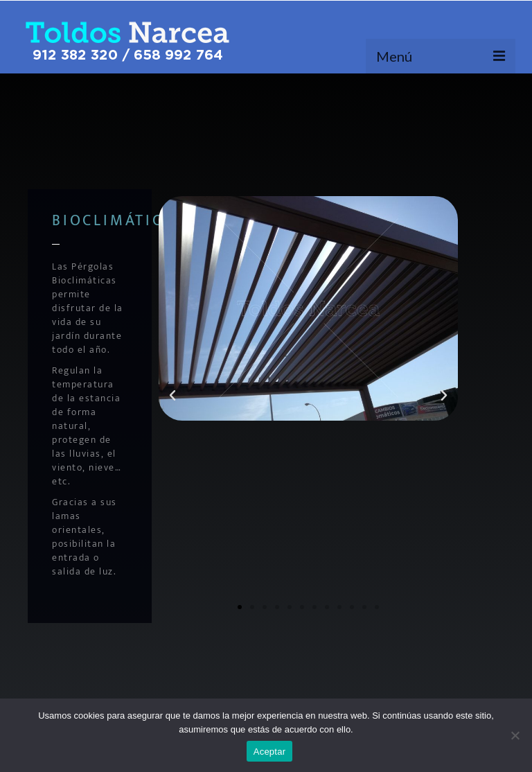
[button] (172, 396)
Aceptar (270, 752)
